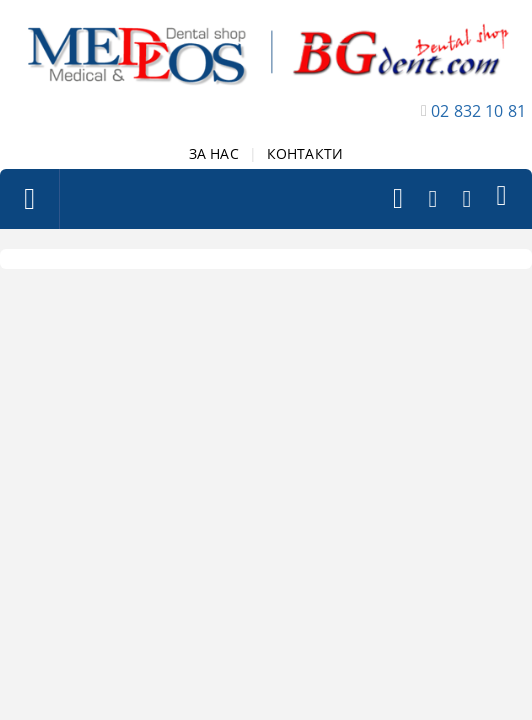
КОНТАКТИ (305, 153)
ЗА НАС (214, 153)
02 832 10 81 (478, 111)
